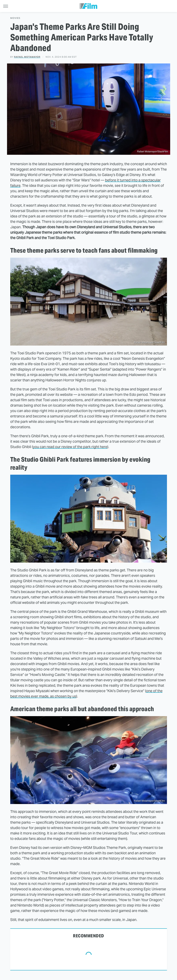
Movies (15, 18)
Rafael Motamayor (27, 57)
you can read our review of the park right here (70, 447)
